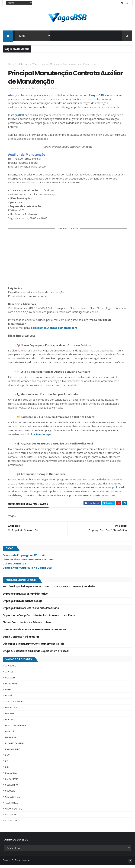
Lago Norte (11, 711)
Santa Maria (12, 782)
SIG (7, 770)
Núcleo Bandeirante (16, 728)
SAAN (8, 758)
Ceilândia (10, 681)
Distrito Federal (24, 65)
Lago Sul (10, 716)
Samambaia (11, 776)
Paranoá (10, 734)
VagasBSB (97, 98)
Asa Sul (9, 675)
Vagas (36, 65)
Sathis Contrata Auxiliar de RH (21, 640)
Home (11, 65)
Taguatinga (11, 806)
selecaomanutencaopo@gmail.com (54, 331)
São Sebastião (13, 800)
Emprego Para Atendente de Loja (22, 604)
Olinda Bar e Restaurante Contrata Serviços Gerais (33, 647)
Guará (9, 699)
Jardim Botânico (14, 705)
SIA (7, 764)
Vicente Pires (12, 818)
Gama (8, 693)
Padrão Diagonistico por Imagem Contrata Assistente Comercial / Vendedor (49, 590)
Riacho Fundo (13, 752)
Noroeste (10, 722)
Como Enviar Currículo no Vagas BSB (27, 571)
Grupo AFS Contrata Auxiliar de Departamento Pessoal (36, 654)
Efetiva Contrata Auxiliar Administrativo (27, 625)
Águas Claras (13, 824)
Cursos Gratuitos (14, 567)
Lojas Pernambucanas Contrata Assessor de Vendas (34, 632)
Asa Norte (11, 669)
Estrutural (11, 687)
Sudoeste (10, 794)
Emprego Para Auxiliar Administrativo (25, 597)
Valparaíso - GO (14, 812)
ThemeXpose (22, 863)
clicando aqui (43, 437)
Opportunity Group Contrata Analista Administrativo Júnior (39, 618)
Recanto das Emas (15, 746)
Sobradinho (12, 788)
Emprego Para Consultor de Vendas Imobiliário (31, 611)
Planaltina (11, 740)
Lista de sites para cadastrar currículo (28, 563)
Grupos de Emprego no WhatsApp (25, 558)
